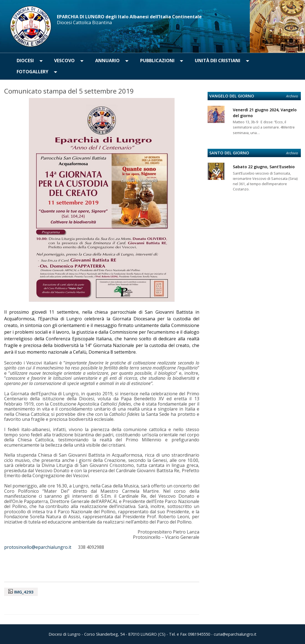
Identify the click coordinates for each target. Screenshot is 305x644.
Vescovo (64, 61)
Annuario (107, 61)
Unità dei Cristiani (218, 61)
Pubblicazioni (157, 61)
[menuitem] (25, 61)
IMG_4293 (24, 592)
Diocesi (25, 61)
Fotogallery (32, 72)
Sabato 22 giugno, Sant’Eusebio (264, 167)
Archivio (292, 96)
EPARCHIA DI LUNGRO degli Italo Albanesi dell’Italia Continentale (129, 17)
